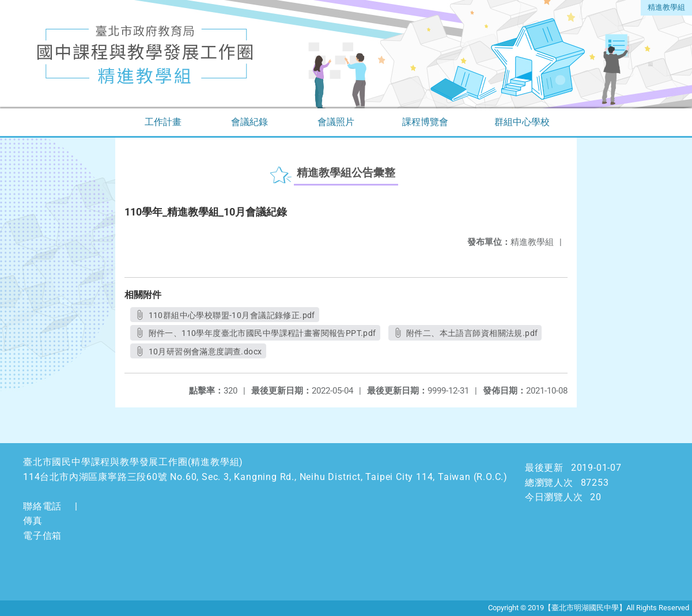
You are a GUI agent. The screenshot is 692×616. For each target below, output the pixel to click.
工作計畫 (163, 122)
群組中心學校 (522, 122)
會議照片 (336, 122)
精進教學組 (666, 7)
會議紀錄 (249, 122)
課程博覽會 (425, 122)
